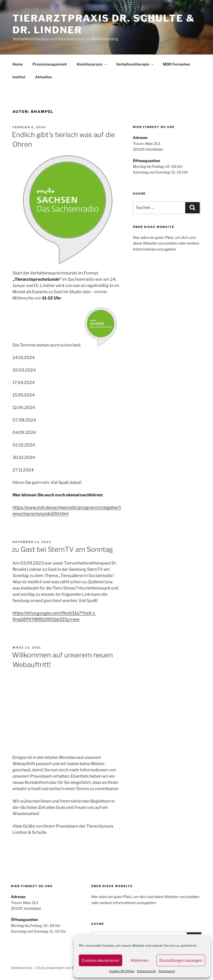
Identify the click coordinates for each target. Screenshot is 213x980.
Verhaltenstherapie (135, 64)
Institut (19, 77)
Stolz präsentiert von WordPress (63, 968)
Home (18, 64)
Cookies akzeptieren (101, 960)
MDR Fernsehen (176, 64)
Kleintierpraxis (92, 64)
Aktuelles (43, 77)
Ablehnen (140, 960)
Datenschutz (147, 971)
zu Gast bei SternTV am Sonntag (62, 549)
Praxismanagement (50, 64)
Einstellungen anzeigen (181, 960)
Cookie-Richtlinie (122, 971)
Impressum (167, 971)
